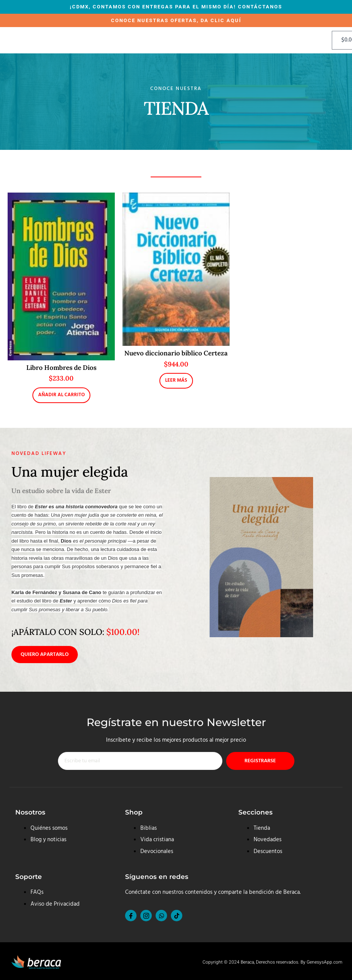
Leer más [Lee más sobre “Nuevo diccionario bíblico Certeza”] (176, 380)
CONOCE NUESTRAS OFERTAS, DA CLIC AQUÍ (176, 20)
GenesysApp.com (325, 962)
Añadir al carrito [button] (61, 395)
